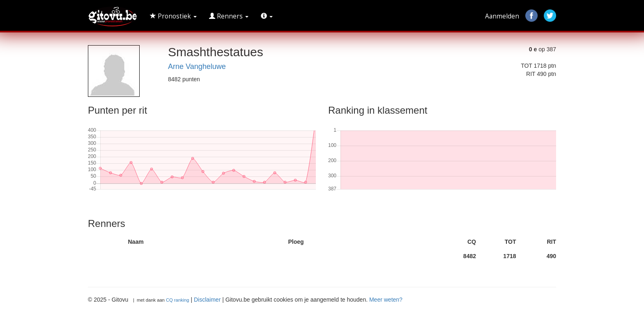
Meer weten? (386, 300)
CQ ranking (178, 300)
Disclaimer (207, 300)
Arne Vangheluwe (197, 66)
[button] (267, 16)
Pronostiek (173, 16)
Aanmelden (502, 16)
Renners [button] (229, 16)
